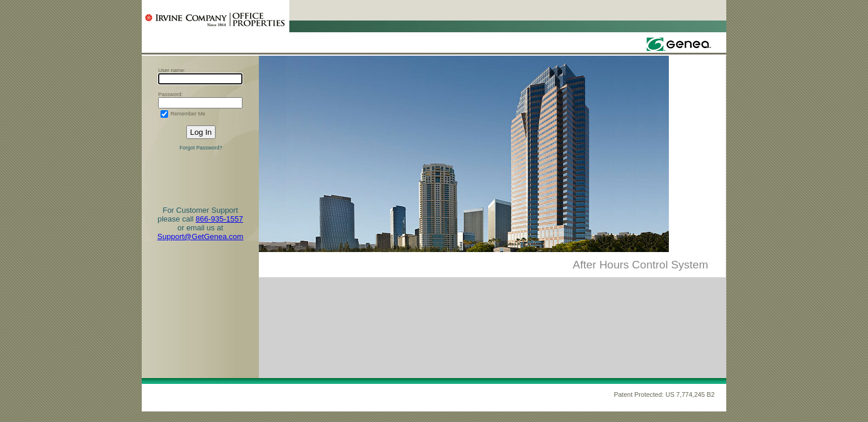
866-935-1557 (219, 219)
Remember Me (188, 114)
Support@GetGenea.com (201, 236)
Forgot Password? (201, 148)
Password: (170, 94)
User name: (172, 70)
